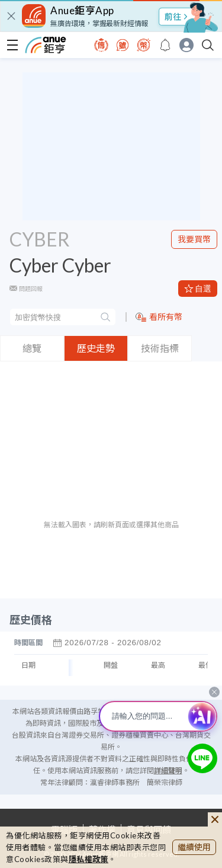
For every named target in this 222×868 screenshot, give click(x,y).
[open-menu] (12, 45)
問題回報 (31, 289)
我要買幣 (194, 239)
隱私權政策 (89, 859)
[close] (11, 16)
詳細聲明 (168, 771)
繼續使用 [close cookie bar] (194, 847)
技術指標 (160, 348)
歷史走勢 (96, 348)
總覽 (32, 348)
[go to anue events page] (165, 45)
